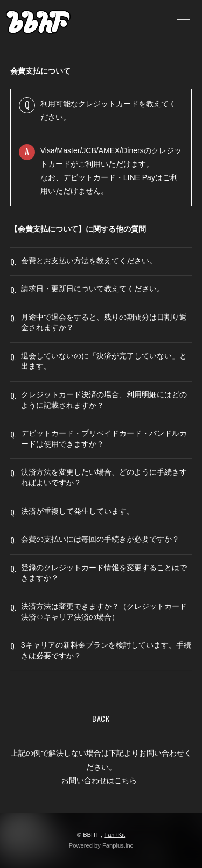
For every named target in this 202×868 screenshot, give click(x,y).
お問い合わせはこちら (99, 780)
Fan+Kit (114, 835)
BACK (101, 718)
